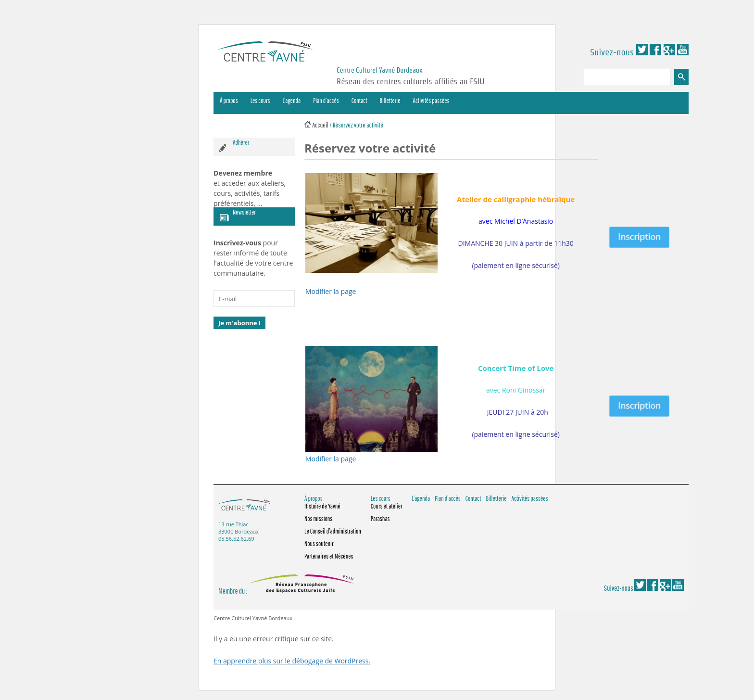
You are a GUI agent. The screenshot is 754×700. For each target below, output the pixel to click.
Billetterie (390, 101)
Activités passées (431, 101)
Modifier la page (331, 291)
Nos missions (318, 519)
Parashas (380, 519)
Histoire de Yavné (322, 506)
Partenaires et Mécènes (329, 556)
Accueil (320, 125)
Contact (359, 101)
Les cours (260, 101)
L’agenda (292, 101)
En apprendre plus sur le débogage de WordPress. (292, 661)
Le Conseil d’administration (333, 531)
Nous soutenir (319, 544)
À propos (229, 101)
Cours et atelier (387, 506)
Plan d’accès (326, 101)
